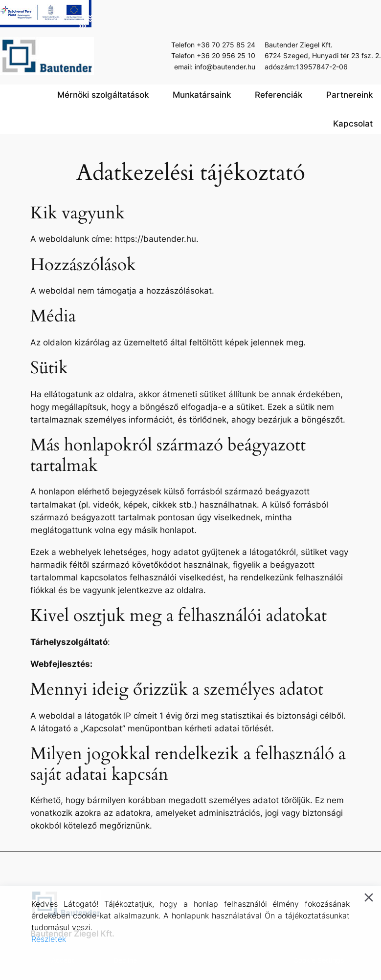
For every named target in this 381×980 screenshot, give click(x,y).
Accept (63, 960)
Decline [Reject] (125, 960)
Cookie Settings (319, 960)
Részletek (49, 939)
